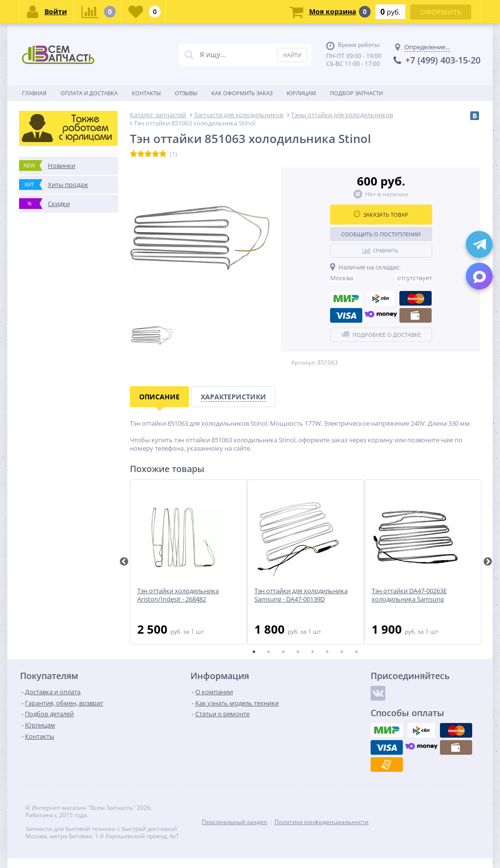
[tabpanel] (188, 562)
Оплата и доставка (89, 93)
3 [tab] (283, 652)
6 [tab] (327, 652)
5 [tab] (312, 652)
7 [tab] (342, 652)
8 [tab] (356, 652)
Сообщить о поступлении (381, 234)
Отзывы (186, 93)
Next (488, 562)
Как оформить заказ (242, 93)
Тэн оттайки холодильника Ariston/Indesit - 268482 (178, 595)
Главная (34, 93)
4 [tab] (298, 652)
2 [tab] (269, 652)
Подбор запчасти (356, 93)
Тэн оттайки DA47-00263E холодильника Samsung (409, 595)
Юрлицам (301, 93)
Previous (124, 562)
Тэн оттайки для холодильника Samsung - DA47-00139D (301, 595)
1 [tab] (254, 652)
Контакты (146, 93)
